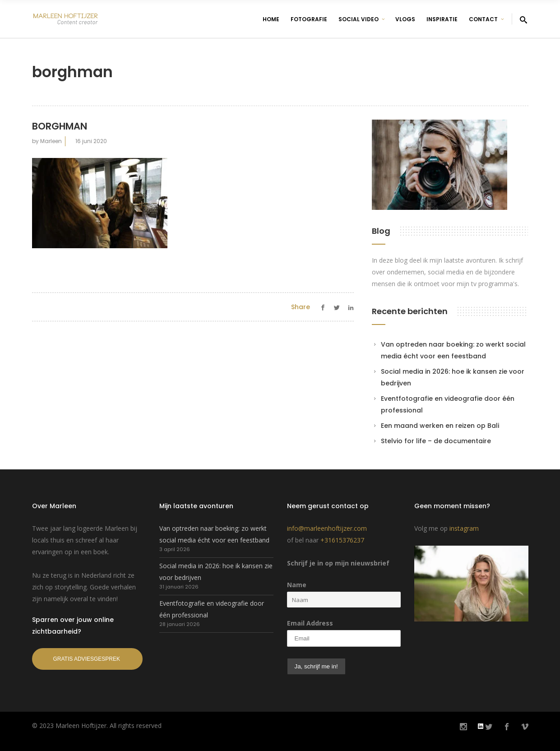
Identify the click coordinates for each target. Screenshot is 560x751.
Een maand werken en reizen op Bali (440, 426)
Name (297, 585)
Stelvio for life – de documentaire (436, 441)
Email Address (310, 623)
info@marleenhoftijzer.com (327, 528)
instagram (464, 528)
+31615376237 (342, 540)
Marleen (51, 141)
